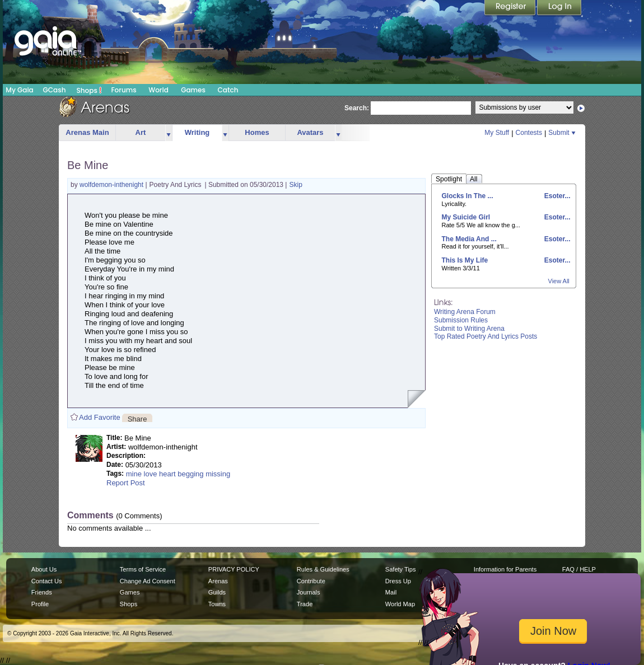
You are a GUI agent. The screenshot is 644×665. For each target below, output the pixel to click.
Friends (42, 592)
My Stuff (497, 133)
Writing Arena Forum (465, 312)
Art (141, 132)
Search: (357, 108)
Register (511, 8)
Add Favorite (100, 417)
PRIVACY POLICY (234, 569)
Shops (89, 90)
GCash (55, 90)
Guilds (217, 592)
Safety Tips (401, 569)
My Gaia (19, 90)
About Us (44, 569)
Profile (40, 604)
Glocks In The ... (468, 196)
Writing (197, 132)
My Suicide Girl (466, 217)
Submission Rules (461, 320)
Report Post (126, 483)
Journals (309, 592)
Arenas (218, 581)
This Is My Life (465, 260)
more (169, 133)
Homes (257, 132)
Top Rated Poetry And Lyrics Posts (486, 336)
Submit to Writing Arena (469, 329)
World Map (400, 604)
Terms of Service (143, 569)
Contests (529, 133)
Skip (296, 185)
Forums (123, 90)
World (158, 90)
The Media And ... (469, 239)
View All (559, 281)
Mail (391, 592)
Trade (305, 604)
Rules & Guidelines (323, 569)
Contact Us (47, 581)
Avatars (310, 132)
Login (559, 8)
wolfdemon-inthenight (112, 185)
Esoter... (556, 196)
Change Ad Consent (148, 581)
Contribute (311, 581)
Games (193, 90)
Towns (217, 604)
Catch (228, 90)
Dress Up (398, 581)
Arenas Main (87, 132)
